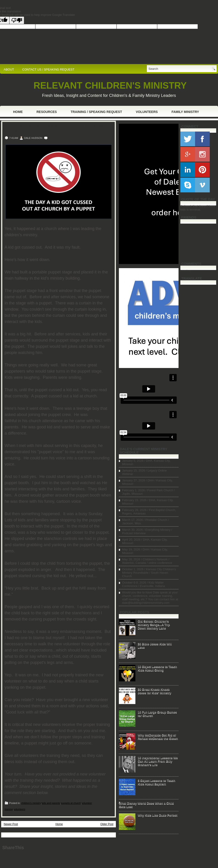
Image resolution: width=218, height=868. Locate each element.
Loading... (187, 271)
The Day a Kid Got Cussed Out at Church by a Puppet (57, 129)
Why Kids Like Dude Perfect (158, 815)
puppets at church (71, 803)
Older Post (107, 824)
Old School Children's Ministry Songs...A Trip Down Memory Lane (154, 625)
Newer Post (11, 824)
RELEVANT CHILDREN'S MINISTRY (110, 85)
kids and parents (51, 803)
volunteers (19, 809)
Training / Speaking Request (96, 112)
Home (18, 112)
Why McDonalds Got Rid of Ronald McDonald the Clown (158, 737)
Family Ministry (185, 112)
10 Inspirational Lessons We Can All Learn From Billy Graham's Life (158, 761)
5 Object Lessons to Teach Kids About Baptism (157, 782)
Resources (47, 112)
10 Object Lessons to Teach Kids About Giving (157, 668)
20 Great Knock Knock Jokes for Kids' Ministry (154, 691)
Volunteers (147, 112)
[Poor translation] (17, 20)
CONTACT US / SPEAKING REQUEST (48, 69)
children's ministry (31, 803)
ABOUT (9, 69)
